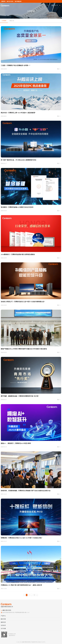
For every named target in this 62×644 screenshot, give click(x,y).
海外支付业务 (10, 1)
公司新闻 (4, 21)
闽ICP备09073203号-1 (41, 642)
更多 (59, 69)
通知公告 (12, 21)
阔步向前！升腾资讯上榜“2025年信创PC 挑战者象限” (18, 113)
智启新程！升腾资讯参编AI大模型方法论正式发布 (17, 207)
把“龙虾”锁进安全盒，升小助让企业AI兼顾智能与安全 (19, 160)
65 (34, 595)
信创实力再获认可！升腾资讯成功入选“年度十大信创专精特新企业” (23, 302)
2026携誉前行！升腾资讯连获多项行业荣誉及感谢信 (18, 254)
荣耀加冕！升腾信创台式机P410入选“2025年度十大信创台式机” (22, 538)
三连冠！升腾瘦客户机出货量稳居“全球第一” (16, 65)
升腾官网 (3, 1)
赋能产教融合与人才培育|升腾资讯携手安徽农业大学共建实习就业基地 (24, 349)
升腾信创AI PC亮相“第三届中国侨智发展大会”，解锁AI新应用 (21, 585)
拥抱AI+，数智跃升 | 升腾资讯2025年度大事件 (16, 443)
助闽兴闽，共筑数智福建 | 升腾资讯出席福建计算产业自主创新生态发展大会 (26, 491)
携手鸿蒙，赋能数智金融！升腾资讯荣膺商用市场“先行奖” (20, 396)
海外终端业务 (18, 1)
